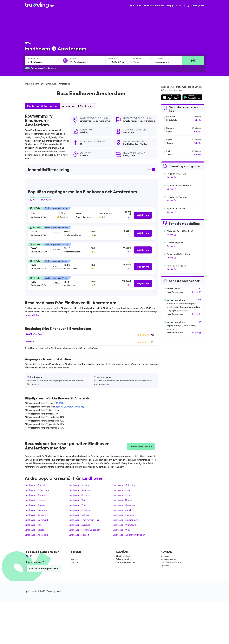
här (39, 384)
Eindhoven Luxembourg (125, 520)
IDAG (33, 200)
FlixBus (30, 342)
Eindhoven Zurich (122, 510)
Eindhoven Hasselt (79, 535)
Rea (139, 5)
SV (179, 5)
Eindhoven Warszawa (124, 525)
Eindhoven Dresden (79, 495)
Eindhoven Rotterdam (124, 485)
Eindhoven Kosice (35, 530)
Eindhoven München (124, 515)
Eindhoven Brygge (35, 505)
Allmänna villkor (123, 556)
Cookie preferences (125, 562)
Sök (193, 60)
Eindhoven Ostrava (79, 515)
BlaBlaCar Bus (34, 334)
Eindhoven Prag (77, 505)
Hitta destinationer (154, 5)
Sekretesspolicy (123, 559)
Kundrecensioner (169, 559)
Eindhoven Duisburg (80, 525)
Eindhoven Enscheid (80, 510)
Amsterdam (130, 121)
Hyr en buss (166, 565)
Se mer (171, 177)
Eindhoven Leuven (35, 500)
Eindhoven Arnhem (79, 485)
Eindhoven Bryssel (35, 485)
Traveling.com (54, 591)
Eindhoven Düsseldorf (125, 505)
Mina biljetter (195, 5)
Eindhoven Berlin (78, 500)
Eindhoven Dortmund (36, 520)
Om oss (75, 559)
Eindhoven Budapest (36, 495)
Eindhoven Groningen (36, 510)
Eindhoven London (123, 495)
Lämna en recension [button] (141, 446)
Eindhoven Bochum (35, 515)
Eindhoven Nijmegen (80, 490)
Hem (132, 5)
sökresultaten (33, 315)
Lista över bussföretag (171, 562)
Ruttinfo (198, 120)
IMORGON (46, 200)
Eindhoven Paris (34, 525)
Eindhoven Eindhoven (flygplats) (130, 535)
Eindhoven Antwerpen (37, 490)
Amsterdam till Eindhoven (77, 106)
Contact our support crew (44, 568)
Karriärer (165, 556)
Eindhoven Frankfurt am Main (84, 520)
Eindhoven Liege (122, 490)
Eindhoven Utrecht (123, 500)
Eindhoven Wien (122, 530)
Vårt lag (75, 562)
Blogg (170, 5)
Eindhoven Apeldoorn (37, 535)
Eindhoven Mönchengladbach (84, 530)
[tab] (91, 215)
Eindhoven (86, 121)
